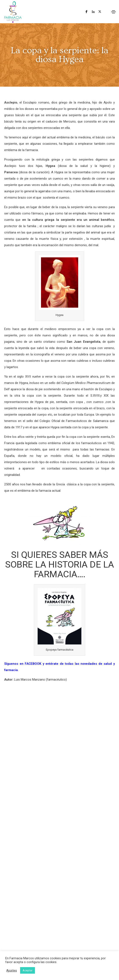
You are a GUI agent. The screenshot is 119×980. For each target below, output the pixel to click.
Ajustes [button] (12, 970)
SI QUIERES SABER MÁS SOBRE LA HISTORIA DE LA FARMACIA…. (59, 564)
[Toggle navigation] (114, 12)
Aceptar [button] (27, 970)
